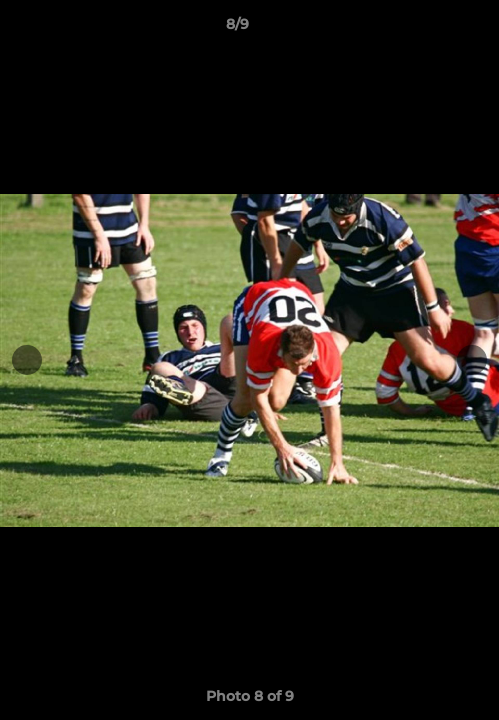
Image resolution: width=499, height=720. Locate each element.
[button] (427, 29)
